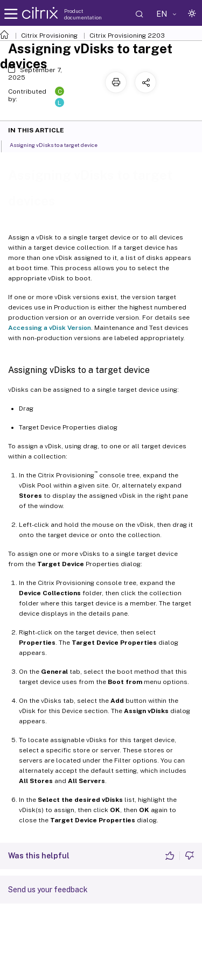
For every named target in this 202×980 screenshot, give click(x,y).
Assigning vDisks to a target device (60, 144)
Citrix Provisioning (49, 36)
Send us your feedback (48, 890)
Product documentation (83, 14)
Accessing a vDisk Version (50, 328)
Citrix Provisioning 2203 (127, 36)
